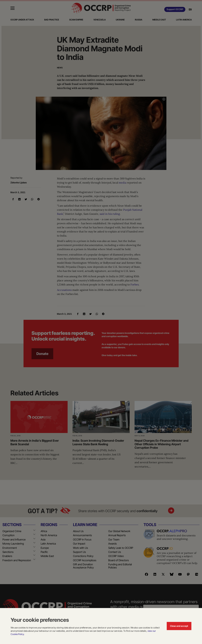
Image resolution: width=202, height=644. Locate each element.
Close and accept (179, 626)
